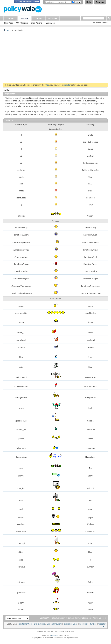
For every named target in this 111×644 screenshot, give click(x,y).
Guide (39, 18)
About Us (97, 618)
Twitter (93, 624)
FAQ (17, 23)
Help (89, 2)
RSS (105, 626)
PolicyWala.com (58, 618)
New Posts (9, 23)
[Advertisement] (55, 57)
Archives (53, 18)
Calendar (24, 23)
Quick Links (51, 23)
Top (104, 618)
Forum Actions (36, 23)
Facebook (84, 624)
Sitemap (70, 618)
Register (100, 2)
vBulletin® (55, 635)
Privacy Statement (83, 618)
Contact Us (45, 618)
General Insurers (54, 624)
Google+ (102, 624)
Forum (25, 18)
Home (11, 18)
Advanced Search (100, 23)
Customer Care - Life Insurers (32, 624)
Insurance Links (71, 624)
